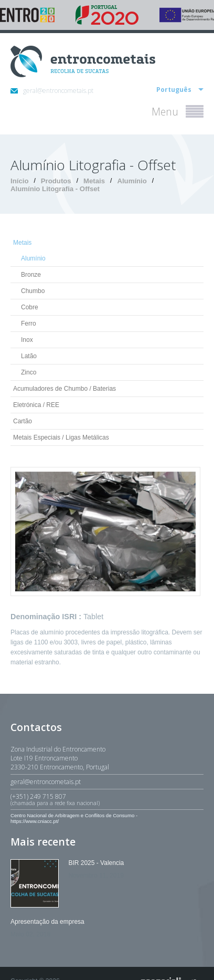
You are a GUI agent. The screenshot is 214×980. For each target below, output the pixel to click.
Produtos (56, 181)
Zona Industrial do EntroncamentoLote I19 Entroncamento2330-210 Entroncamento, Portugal (60, 758)
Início (19, 181)
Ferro (29, 324)
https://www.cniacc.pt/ (35, 821)
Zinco (29, 372)
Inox (27, 340)
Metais (94, 181)
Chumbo (33, 291)
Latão (29, 356)
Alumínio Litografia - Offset (55, 189)
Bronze (31, 275)
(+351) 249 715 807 (107, 799)
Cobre (30, 307)
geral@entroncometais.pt (52, 91)
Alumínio (132, 181)
